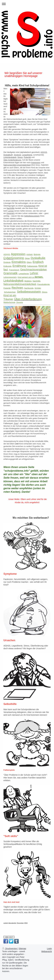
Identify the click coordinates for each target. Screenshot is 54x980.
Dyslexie (17, 155)
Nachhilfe (11, 208)
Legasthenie (27, 155)
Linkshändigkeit (10, 157)
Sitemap (22, 948)
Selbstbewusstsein (32, 216)
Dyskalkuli (8, 155)
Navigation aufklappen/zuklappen (27, 4)
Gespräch (11, 213)
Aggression (36, 163)
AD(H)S (44, 152)
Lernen (11, 211)
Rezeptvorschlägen (23, 231)
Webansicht (47, 951)
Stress (20, 157)
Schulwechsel (30, 206)
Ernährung (25, 224)
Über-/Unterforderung (12, 160)
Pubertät (27, 157)
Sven (16, 423)
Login (49, 948)
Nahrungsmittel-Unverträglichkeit (17, 165)
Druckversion (10, 948)
